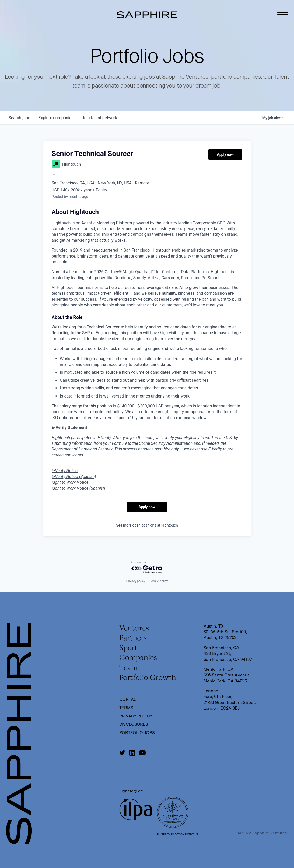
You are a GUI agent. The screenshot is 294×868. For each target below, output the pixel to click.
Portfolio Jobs (137, 734)
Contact (129, 701)
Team (129, 669)
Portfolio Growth (148, 679)
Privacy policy (136, 581)
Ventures (134, 628)
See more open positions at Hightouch (147, 525)
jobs (19, 118)
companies (56, 118)
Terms (126, 709)
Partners (133, 638)
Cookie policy (159, 581)
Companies (139, 659)
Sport (129, 649)
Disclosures (134, 726)
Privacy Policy (136, 717)
